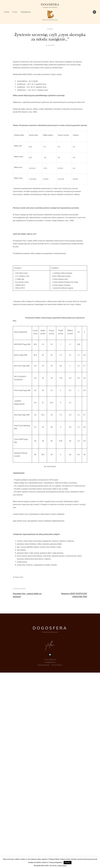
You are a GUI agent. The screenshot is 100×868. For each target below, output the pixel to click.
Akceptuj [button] (68, 863)
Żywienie (50, 29)
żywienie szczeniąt (19, 589)
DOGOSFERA (50, 628)
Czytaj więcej (62, 866)
